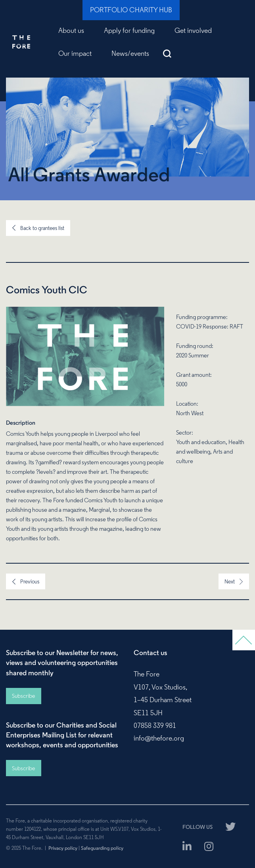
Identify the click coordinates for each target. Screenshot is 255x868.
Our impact (75, 53)
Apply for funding (129, 30)
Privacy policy (63, 848)
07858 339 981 (155, 726)
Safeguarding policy (102, 848)
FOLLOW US (197, 827)
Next (230, 581)
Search (167, 53)
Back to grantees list (42, 228)
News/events (130, 53)
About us (71, 30)
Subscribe (23, 696)
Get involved (193, 30)
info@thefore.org (159, 738)
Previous (30, 581)
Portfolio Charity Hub (131, 10)
